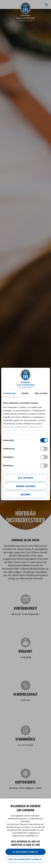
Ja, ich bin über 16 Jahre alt (26, 852)
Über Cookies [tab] (41, 393)
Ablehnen (26, 494)
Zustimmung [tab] (9, 393)
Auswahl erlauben (26, 486)
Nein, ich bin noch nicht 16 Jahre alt (26, 859)
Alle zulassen (25, 478)
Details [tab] (25, 393)
